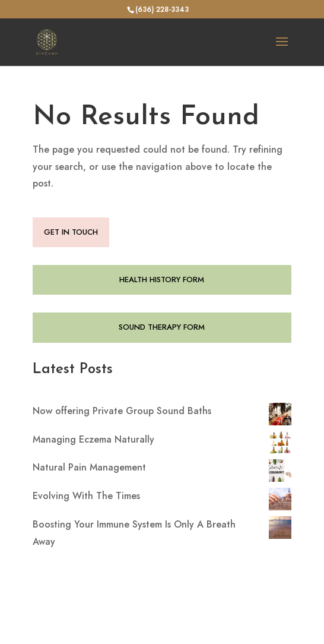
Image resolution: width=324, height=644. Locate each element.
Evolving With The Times (86, 496)
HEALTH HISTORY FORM (162, 280)
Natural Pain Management (89, 467)
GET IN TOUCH (71, 232)
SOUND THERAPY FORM (162, 327)
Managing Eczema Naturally (93, 439)
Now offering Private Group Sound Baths (122, 411)
